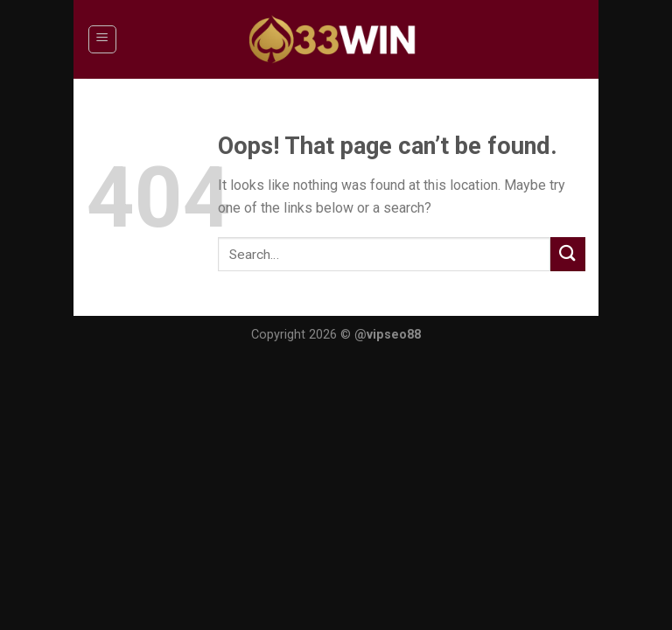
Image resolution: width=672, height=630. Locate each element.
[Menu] (103, 39)
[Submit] (568, 254)
